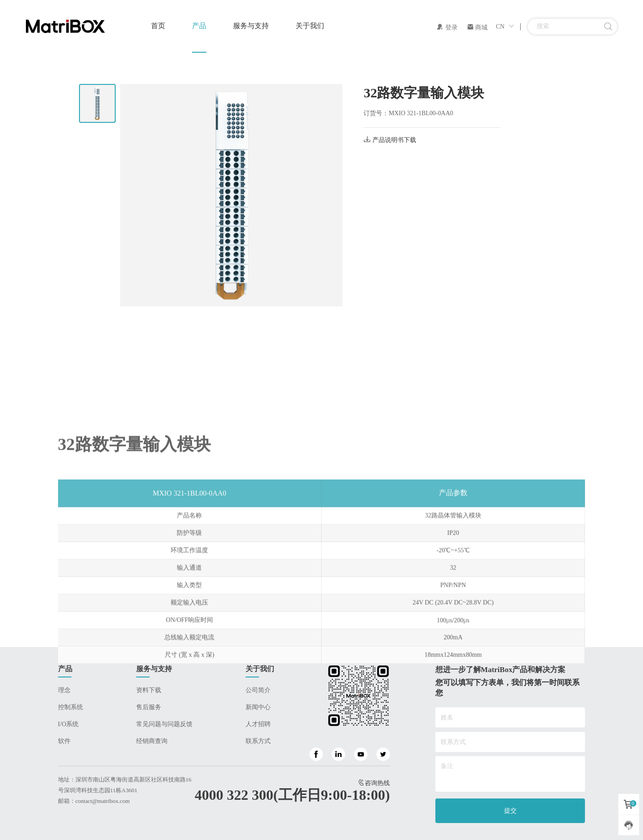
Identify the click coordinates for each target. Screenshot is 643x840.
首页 (158, 26)
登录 (447, 27)
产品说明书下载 (390, 140)
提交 (510, 811)
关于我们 (310, 26)
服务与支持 (251, 26)
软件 (64, 741)
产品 (199, 26)
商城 (477, 27)
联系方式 (258, 741)
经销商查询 (152, 741)
